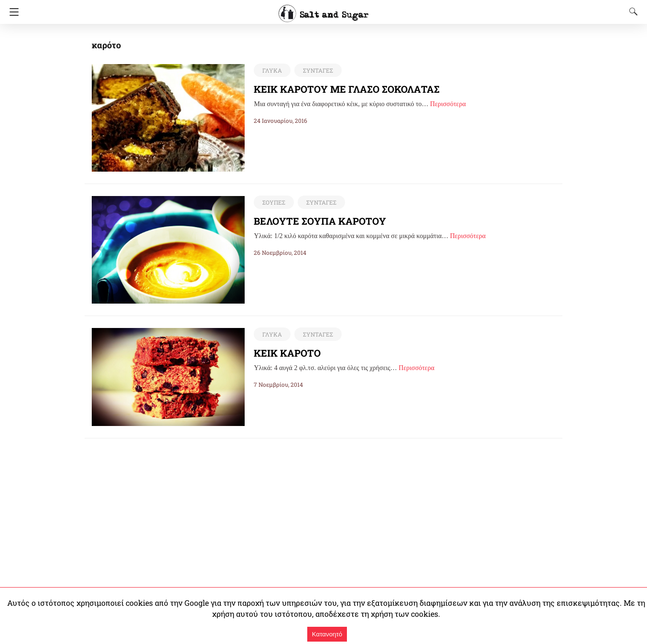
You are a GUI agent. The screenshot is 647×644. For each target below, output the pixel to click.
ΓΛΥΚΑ (271, 70)
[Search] (631, 11)
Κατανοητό (327, 634)
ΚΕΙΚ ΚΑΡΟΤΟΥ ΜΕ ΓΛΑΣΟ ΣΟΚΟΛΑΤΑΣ (348, 89)
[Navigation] (12, 12)
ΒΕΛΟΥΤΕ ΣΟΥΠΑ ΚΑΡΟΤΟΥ (320, 221)
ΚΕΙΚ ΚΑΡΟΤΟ (288, 353)
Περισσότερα (448, 104)
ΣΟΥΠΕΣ (274, 202)
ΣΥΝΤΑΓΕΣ (316, 70)
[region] (323, 505)
